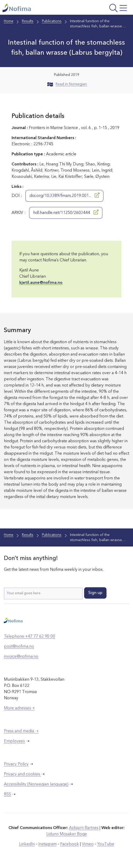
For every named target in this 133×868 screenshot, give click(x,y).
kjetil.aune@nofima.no (41, 283)
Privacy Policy (16, 764)
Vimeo (88, 844)
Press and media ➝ (21, 731)
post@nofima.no (19, 647)
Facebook (70, 844)
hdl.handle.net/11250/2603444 (66, 212)
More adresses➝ (19, 708)
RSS (7, 794)
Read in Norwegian (67, 84)
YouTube (106, 844)
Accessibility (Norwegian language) (36, 784)
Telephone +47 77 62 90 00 (29, 637)
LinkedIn (27, 844)
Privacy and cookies (23, 774)
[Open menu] (106, 9)
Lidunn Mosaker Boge (67, 834)
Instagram (47, 844)
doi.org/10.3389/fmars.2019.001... (64, 195)
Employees (14, 741)
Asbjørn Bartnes (84, 828)
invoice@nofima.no (21, 657)
